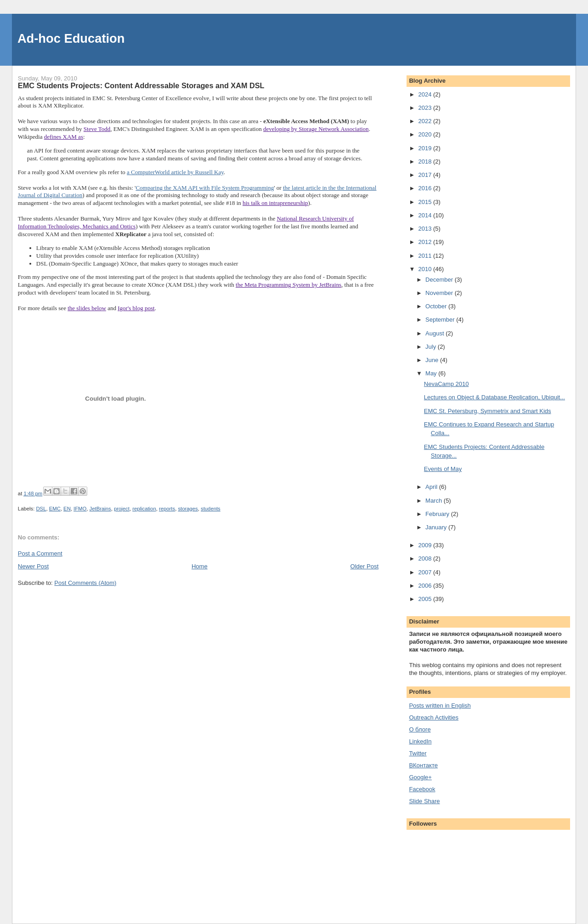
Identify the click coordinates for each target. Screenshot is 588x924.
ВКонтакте (423, 765)
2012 (426, 242)
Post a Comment (40, 553)
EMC (55, 509)
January (437, 527)
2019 (426, 148)
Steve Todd (97, 129)
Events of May (443, 469)
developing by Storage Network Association (316, 129)
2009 (426, 545)
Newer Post (33, 566)
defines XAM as (64, 137)
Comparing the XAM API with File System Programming (205, 188)
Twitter (418, 753)
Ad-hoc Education (71, 38)
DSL (41, 509)
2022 (426, 121)
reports (167, 509)
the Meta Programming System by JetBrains (288, 285)
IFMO (80, 509)
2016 (426, 188)
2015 (426, 202)
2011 (426, 256)
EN (67, 509)
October (437, 306)
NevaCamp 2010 (447, 384)
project (122, 509)
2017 (426, 175)
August (435, 333)
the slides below (87, 308)
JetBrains (100, 509)
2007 (426, 572)
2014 (426, 215)
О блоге (420, 729)
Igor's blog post (136, 308)
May (432, 373)
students (211, 509)
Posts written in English (440, 706)
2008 (426, 558)
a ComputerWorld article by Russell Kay (175, 172)
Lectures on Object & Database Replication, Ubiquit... (495, 397)
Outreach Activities (434, 717)
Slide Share (424, 801)
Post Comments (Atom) (85, 583)
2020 (426, 134)
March (435, 501)
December (440, 280)
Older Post (365, 566)
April (432, 487)
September (441, 320)
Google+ (420, 777)
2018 (426, 162)
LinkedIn (420, 741)
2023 (426, 108)
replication (144, 509)
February (438, 514)
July (432, 347)
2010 (426, 269)
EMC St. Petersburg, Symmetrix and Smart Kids (488, 411)
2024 (426, 94)
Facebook (422, 789)
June (433, 360)
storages (188, 509)
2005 (426, 599)
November (440, 293)
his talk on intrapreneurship (275, 203)
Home (200, 566)
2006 (426, 586)
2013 (426, 229)
